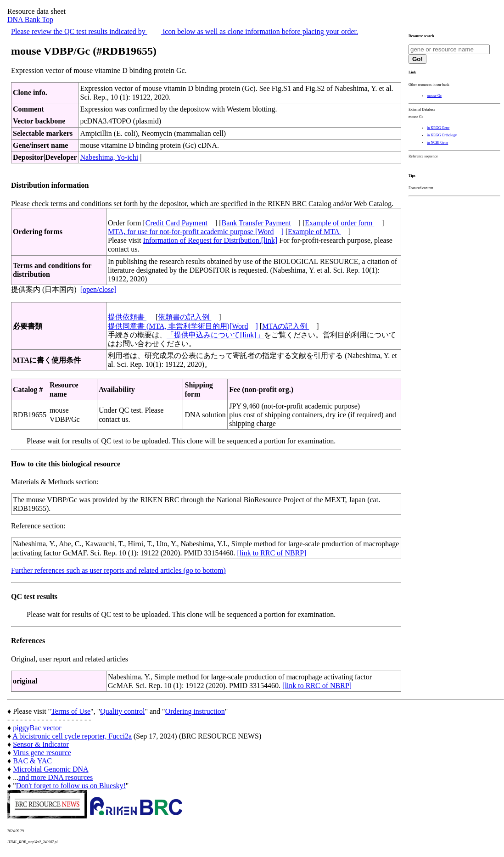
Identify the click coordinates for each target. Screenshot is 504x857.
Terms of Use (71, 711)
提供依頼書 (127, 317)
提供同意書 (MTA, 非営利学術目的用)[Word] (183, 326)
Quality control (122, 711)
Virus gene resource (42, 753)
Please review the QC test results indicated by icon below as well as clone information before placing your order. (185, 31)
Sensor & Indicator (41, 744)
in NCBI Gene (437, 143)
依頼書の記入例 (185, 317)
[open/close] (98, 289)
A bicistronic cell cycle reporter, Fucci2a (72, 736)
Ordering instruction (195, 711)
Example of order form (339, 223)
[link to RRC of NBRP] (272, 553)
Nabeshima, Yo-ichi (109, 157)
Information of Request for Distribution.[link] (210, 240)
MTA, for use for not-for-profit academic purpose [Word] (196, 232)
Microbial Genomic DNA (50, 769)
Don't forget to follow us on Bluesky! (71, 786)
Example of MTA (314, 232)
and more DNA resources (56, 777)
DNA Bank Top (30, 20)
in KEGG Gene (438, 128)
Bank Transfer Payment (256, 223)
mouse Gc (434, 96)
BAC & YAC (32, 761)
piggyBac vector (37, 728)
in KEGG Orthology (442, 135)
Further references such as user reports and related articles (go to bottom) (118, 570)
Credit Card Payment (176, 223)
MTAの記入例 (286, 326)
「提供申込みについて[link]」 (215, 335)
